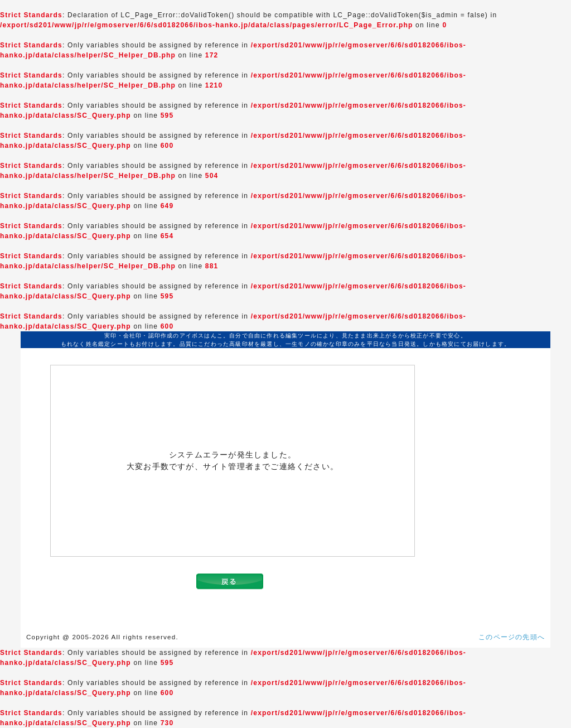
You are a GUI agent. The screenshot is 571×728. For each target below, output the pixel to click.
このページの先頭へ (512, 637)
